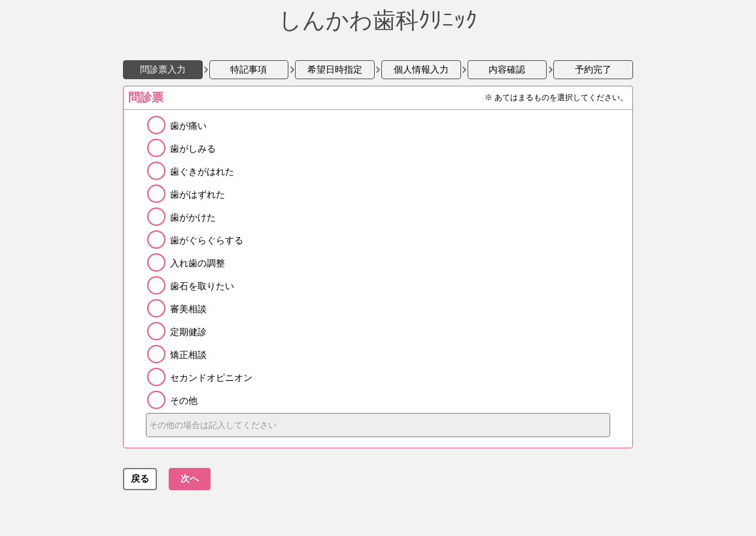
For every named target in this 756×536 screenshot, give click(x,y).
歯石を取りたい (202, 286)
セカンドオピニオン (211, 378)
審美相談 (188, 309)
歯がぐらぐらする (207, 240)
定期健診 (188, 332)
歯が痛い (188, 126)
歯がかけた (193, 217)
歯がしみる (193, 149)
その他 (184, 401)
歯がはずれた (198, 194)
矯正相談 (188, 355)
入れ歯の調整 (198, 263)
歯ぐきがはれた (202, 171)
